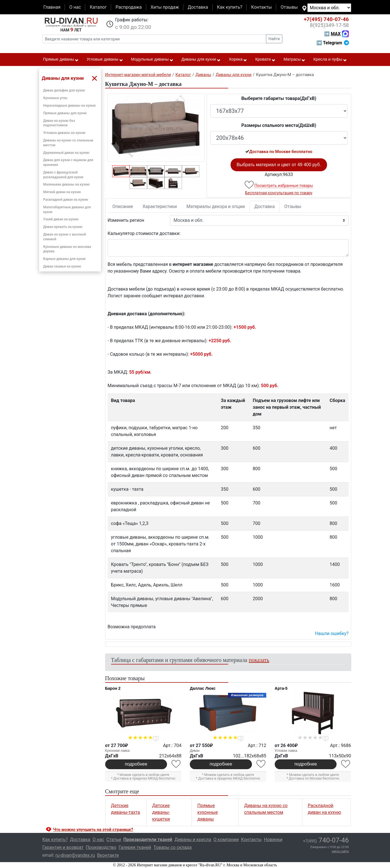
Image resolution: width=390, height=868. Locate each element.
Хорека (238, 60)
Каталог (98, 7)
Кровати (265, 60)
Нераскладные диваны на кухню (70, 106)
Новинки (273, 840)
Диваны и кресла (193, 840)
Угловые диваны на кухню (64, 133)
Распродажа (129, 7)
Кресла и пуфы (330, 60)
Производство (101, 847)
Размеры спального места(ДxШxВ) (279, 125)
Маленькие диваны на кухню (67, 184)
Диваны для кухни (201, 60)
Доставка (198, 7)
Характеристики (160, 206)
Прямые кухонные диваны (208, 812)
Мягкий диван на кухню (62, 192)
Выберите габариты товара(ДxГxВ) (279, 98)
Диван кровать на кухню (63, 227)
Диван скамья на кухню (62, 266)
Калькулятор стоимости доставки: (144, 233)
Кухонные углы (56, 98)
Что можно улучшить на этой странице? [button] (93, 830)
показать (259, 660)
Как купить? (229, 7)
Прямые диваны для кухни (65, 113)
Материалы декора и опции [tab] (216, 206)
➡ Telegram (332, 43)
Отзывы (289, 7)
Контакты (261, 7)
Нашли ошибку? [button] (332, 633)
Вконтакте (108, 855)
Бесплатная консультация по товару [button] (279, 193)
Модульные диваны (152, 60)
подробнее (136, 764)
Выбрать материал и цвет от (279, 165)
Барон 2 (113, 688)
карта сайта (340, 851)
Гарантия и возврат (63, 847)
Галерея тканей (135, 847)
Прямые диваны (61, 60)
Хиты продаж (165, 7)
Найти (274, 39)
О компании (226, 840)
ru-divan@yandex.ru (75, 855)
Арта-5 (281, 688)
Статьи (114, 840)
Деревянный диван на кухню (66, 153)
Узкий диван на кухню (61, 219)
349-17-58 (329, 25)
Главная (52, 7)
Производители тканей (148, 840)
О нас (75, 7)
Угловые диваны (105, 60)
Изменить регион (126, 220)
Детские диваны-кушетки (161, 812)
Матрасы (294, 60)
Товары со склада (173, 847)
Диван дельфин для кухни (64, 90)
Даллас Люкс (203, 688)
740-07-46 (326, 19)
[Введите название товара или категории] (154, 39)
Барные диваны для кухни (65, 259)
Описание (123, 206)
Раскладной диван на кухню (66, 200)
